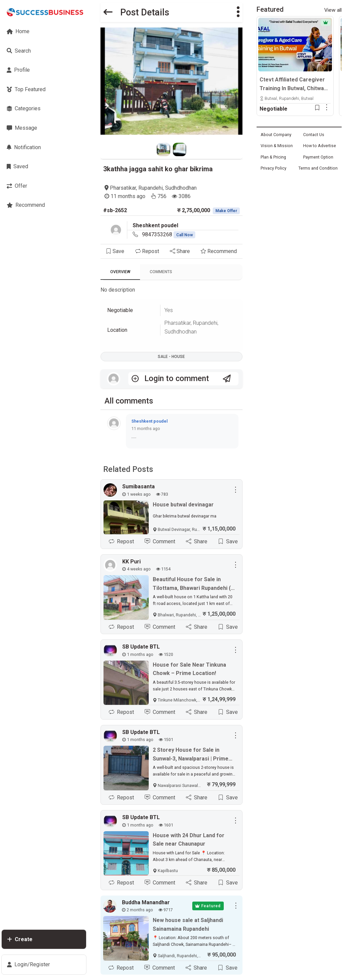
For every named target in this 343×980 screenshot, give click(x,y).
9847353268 (169, 234)
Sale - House (171, 357)
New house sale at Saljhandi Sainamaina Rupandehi (188, 925)
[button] (238, 12)
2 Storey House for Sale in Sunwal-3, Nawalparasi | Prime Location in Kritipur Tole (191, 755)
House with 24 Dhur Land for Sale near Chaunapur (189, 840)
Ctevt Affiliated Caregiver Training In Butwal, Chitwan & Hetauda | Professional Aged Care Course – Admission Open (293, 84)
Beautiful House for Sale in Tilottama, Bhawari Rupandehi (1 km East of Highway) (193, 584)
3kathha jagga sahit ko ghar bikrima (158, 169)
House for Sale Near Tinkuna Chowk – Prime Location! (189, 669)
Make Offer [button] (226, 211)
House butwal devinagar (183, 505)
